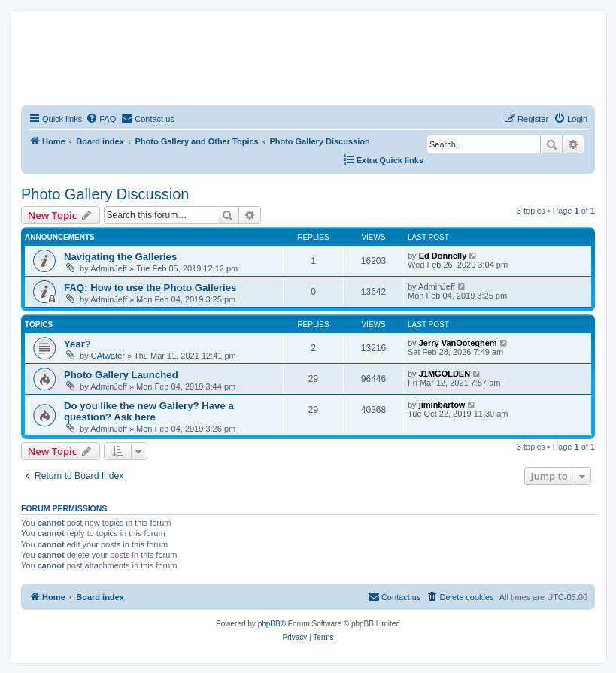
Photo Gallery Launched (121, 375)
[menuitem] (101, 119)
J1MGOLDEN (445, 374)
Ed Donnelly (443, 256)
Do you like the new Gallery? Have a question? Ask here (149, 411)
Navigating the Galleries (120, 257)
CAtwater (108, 356)
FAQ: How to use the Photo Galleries (150, 288)
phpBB (269, 624)
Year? (77, 344)
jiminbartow (442, 405)
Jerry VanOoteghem (458, 343)
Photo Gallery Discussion (105, 194)
